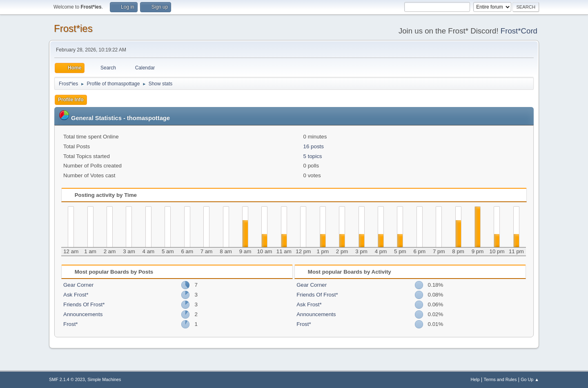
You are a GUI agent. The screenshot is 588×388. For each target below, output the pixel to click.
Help (475, 379)
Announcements (83, 314)
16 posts (314, 146)
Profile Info (71, 100)
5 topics (313, 156)
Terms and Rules (500, 379)
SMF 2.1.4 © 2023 (67, 379)
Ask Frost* (76, 295)
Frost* (71, 324)
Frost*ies (73, 28)
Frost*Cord (519, 31)
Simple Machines (104, 379)
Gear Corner (78, 285)
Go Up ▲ (530, 379)
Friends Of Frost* (84, 304)
